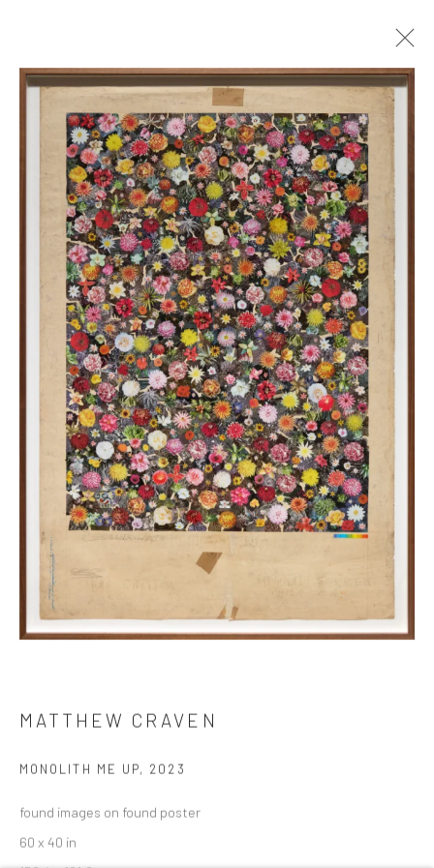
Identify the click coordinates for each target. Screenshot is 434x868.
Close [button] (400, 44)
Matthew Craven (119, 723)
